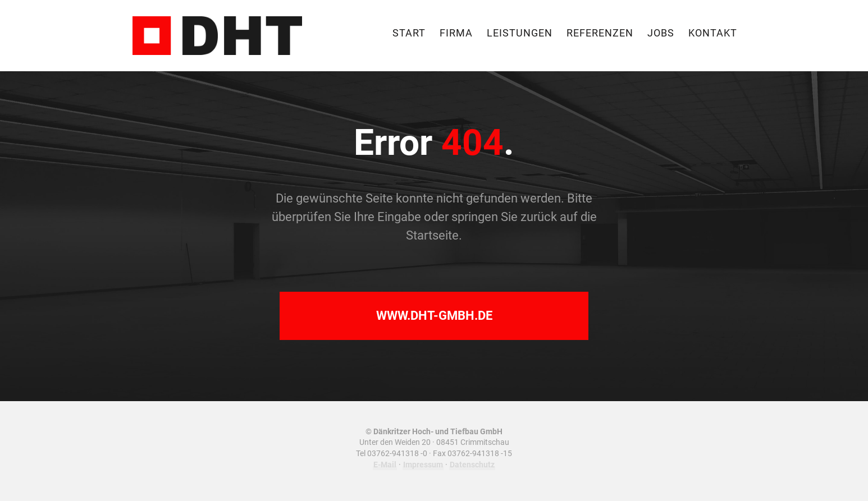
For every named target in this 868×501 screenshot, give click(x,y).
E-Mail (385, 465)
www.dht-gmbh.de (434, 316)
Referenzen (600, 34)
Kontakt (713, 34)
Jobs (661, 34)
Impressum (423, 465)
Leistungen (520, 34)
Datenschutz (472, 465)
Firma (456, 34)
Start (409, 34)
